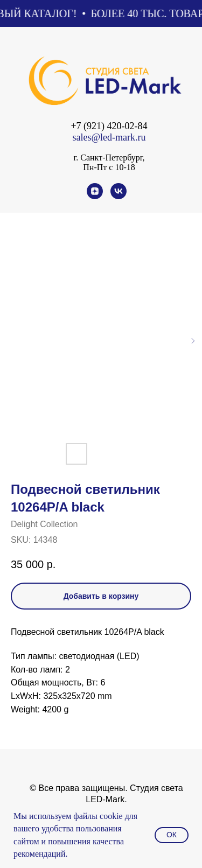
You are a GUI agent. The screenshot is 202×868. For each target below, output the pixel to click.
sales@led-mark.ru (109, 137)
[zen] (95, 196)
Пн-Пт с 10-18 (109, 167)
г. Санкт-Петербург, (109, 157)
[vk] (119, 196)
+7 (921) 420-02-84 (109, 126)
